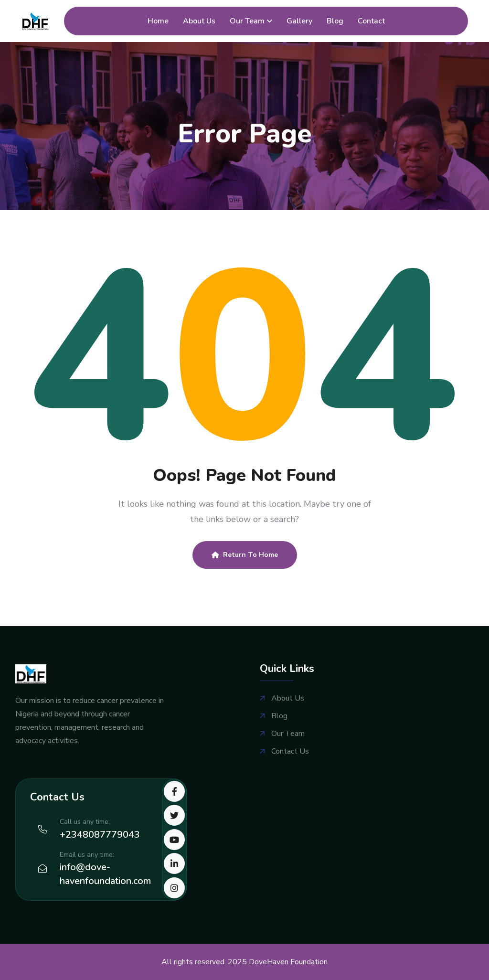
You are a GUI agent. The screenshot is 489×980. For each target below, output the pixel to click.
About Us (199, 21)
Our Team (247, 21)
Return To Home (245, 555)
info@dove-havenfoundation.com (105, 874)
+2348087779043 (100, 835)
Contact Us (290, 751)
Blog (335, 21)
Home (158, 21)
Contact (371, 21)
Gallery (299, 21)
